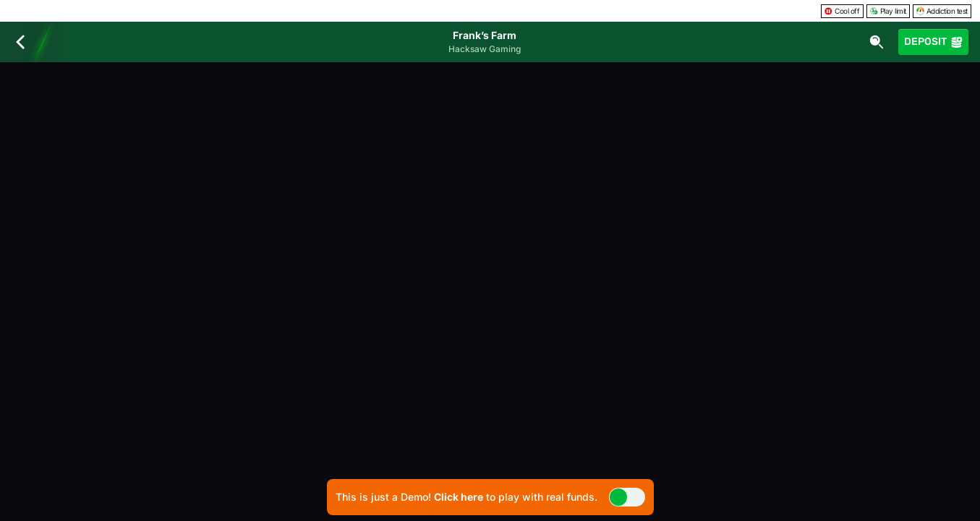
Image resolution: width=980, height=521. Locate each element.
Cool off (842, 11)
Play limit (888, 11)
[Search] (877, 42)
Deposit (933, 42)
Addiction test (942, 11)
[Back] (20, 42)
